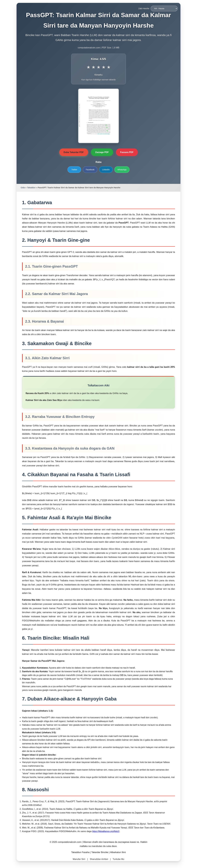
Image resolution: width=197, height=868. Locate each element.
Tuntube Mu (118, 859)
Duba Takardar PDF (74, 152)
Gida (23, 188)
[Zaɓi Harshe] (164, 9)
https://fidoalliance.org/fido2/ (106, 831)
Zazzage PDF (102, 152)
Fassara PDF (127, 152)
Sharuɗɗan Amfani (99, 859)
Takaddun (31, 188)
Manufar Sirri (79, 859)
